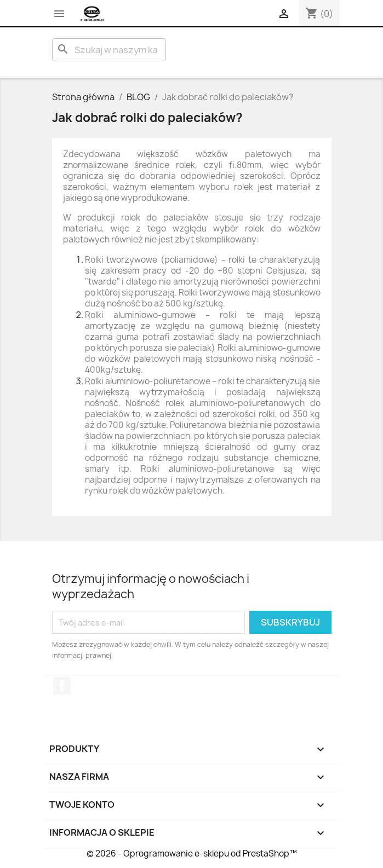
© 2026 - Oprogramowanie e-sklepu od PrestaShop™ (192, 853)
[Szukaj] (109, 50)
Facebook (62, 686)
